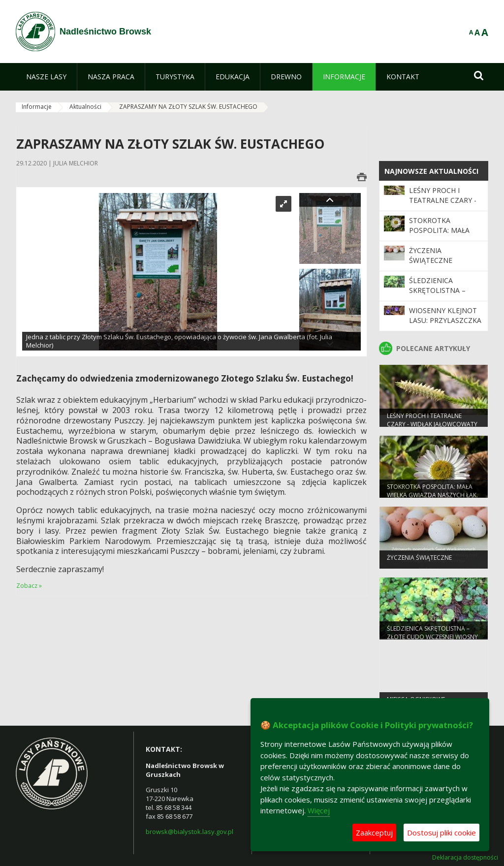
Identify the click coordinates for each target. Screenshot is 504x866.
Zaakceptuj (374, 833)
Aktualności (85, 107)
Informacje (37, 107)
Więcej (319, 810)
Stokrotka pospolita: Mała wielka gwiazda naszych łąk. (439, 235)
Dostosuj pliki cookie (441, 833)
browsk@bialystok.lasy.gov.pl (189, 832)
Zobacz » (29, 586)
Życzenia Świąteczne (431, 255)
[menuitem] (46, 77)
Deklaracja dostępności (465, 858)
